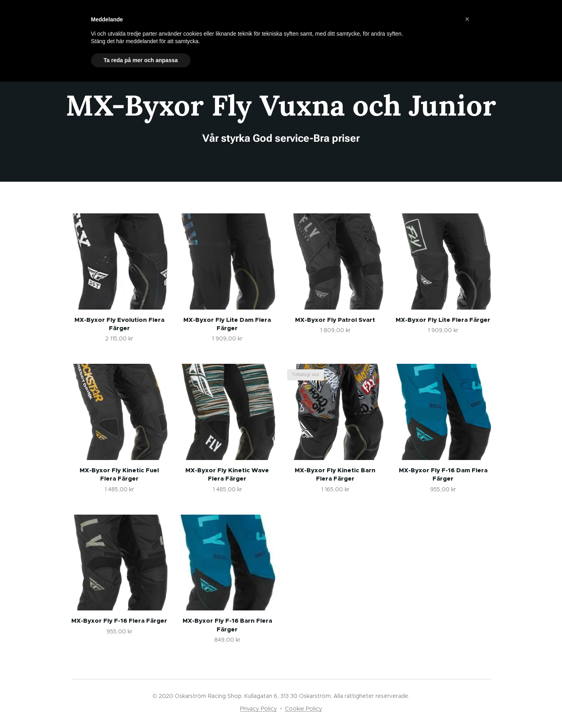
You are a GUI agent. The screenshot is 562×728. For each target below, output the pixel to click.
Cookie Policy (303, 709)
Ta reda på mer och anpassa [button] (141, 60)
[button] (467, 19)
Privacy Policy (258, 709)
